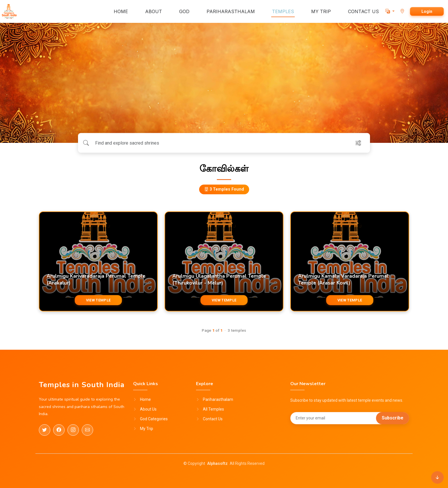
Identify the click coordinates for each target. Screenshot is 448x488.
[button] (390, 11)
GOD (184, 11)
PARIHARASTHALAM (231, 11)
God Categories (154, 419)
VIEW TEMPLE (98, 300)
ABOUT (154, 11)
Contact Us (213, 419)
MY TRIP (321, 11)
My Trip (147, 429)
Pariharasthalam (218, 399)
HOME (121, 11)
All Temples (213, 409)
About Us (148, 409)
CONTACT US (363, 11)
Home (145, 399)
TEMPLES (283, 11)
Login (427, 11)
